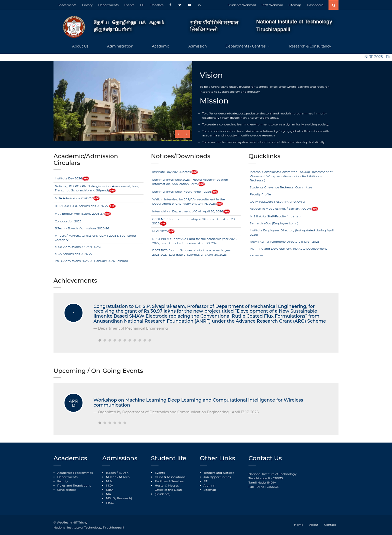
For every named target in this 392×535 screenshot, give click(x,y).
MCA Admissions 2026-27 (74, 254)
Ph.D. (110, 503)
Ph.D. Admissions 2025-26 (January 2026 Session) (91, 261)
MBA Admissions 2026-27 (74, 198)
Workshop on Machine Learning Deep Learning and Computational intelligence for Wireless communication (198, 403)
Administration (120, 46)
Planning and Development (271, 249)
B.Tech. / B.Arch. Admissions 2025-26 (82, 228)
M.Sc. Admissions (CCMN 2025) (78, 247)
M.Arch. (125, 477)
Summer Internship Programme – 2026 (182, 192)
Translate (157, 5)
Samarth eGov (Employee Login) (274, 223)
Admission (197, 46)
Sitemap (295, 5)
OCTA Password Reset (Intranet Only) (277, 202)
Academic (161, 46)
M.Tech (111, 477)
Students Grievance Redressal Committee (281, 187)
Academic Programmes (75, 473)
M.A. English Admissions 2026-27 (79, 214)
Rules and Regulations (74, 485)
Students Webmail (242, 5)
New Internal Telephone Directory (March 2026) (285, 242)
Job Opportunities (217, 477)
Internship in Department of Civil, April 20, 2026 (188, 211)
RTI (206, 481)
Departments (108, 5)
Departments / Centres (246, 46)
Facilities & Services (169, 481)
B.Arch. (124, 473)
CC (142, 5)
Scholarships (67, 490)
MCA (109, 485)
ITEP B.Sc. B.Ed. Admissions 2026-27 (82, 206)
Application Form (184, 184)
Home (299, 525)
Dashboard (315, 5)
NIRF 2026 (160, 231)
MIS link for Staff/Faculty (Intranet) (275, 216)
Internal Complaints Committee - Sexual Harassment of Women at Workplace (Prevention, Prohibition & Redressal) (291, 176)
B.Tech (111, 473)
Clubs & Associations (170, 477)
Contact (330, 525)
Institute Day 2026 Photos (171, 172)
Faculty (63, 481)
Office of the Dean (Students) (168, 492)
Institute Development (310, 249)
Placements (67, 5)
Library (87, 5)
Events (129, 5)
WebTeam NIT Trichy (72, 522)
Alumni (209, 485)
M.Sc (109, 481)
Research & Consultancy (310, 46)
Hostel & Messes (167, 485)
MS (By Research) (119, 498)
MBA (110, 490)
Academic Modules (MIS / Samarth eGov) (280, 209)
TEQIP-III (256, 256)
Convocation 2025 (68, 221)
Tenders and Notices (219, 473)
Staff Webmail (272, 5)
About (314, 525)
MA (108, 494)
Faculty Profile (260, 194)
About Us (80, 46)
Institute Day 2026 (68, 178)
